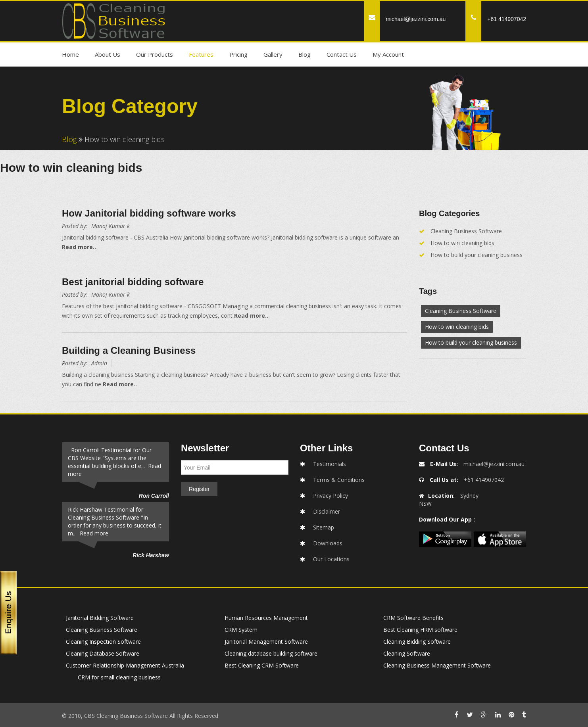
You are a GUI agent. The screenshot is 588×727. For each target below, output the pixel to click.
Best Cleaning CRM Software (262, 665)
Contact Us (342, 54)
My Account (388, 54)
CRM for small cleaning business (119, 677)
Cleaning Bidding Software (417, 642)
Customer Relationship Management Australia (125, 665)
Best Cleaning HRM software (420, 630)
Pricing (238, 54)
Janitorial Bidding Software (100, 618)
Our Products (155, 54)
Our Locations (331, 559)
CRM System (241, 630)
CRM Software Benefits (413, 618)
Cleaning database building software (271, 653)
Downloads (328, 543)
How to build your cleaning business (477, 255)
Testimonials (330, 464)
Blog (305, 54)
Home (70, 54)
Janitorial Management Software (266, 642)
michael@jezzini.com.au (416, 19)
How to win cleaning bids (462, 243)
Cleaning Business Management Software (437, 665)
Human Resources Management (266, 618)
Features (201, 54)
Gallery (273, 54)
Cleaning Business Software (466, 231)
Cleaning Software (407, 653)
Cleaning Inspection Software (103, 642)
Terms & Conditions (339, 480)
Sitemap (324, 527)
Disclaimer (327, 511)
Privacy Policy (331, 496)
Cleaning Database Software (103, 653)
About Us (108, 54)
